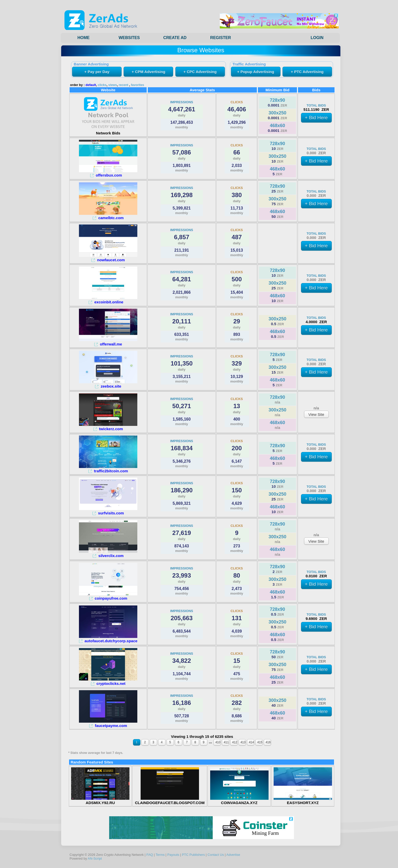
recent (124, 85)
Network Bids (108, 131)
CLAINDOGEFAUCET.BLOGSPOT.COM (170, 801)
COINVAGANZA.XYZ (239, 801)
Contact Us (216, 855)
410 (218, 742)
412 (235, 742)
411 (226, 742)
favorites (138, 85)
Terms (160, 855)
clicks (102, 85)
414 (251, 742)
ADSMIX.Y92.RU (100, 801)
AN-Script (95, 858)
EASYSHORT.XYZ (303, 801)
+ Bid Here (316, 118)
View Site (316, 414)
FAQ (150, 855)
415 (260, 742)
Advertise (233, 855)
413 (243, 742)
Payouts (173, 855)
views (113, 85)
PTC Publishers (193, 855)
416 (268, 742)
